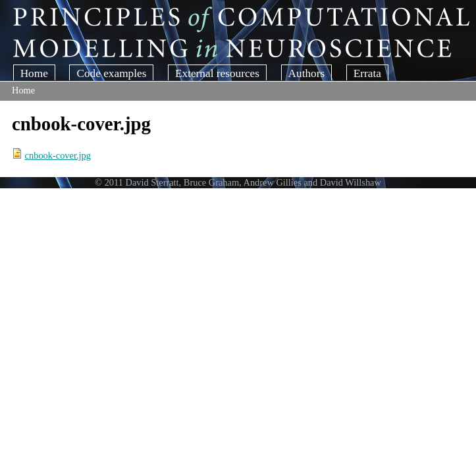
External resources (217, 73)
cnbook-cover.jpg (58, 155)
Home (34, 73)
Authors (307, 73)
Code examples (111, 73)
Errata (367, 73)
